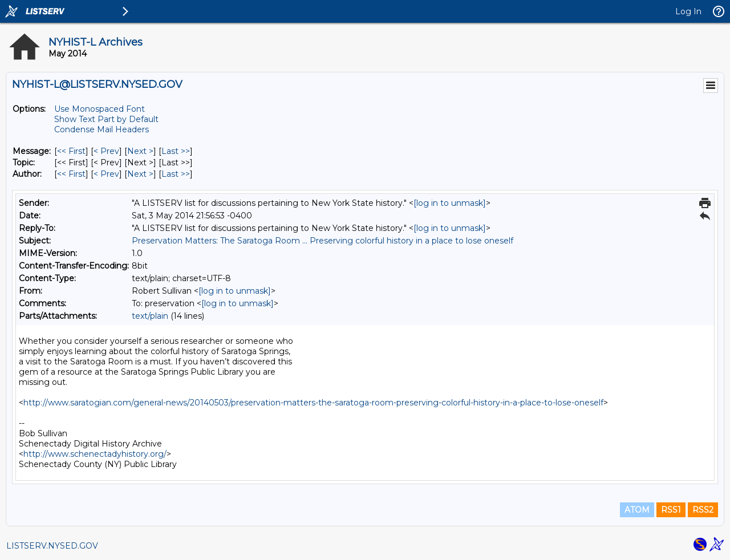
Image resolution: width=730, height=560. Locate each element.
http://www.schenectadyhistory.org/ (95, 454)
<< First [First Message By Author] (71, 174)
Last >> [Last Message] (176, 151)
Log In (688, 11)
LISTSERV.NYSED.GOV (52, 546)
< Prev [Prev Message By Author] (106, 174)
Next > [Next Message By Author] (140, 174)
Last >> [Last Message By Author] (176, 174)
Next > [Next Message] (140, 151)
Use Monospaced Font (100, 109)
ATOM (637, 510)
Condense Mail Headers (102, 129)
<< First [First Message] (71, 151)
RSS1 (671, 510)
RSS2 (703, 510)
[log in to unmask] (450, 203)
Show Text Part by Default (106, 119)
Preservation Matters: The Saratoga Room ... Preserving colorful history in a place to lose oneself (323, 241)
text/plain (150, 316)
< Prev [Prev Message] (106, 151)
